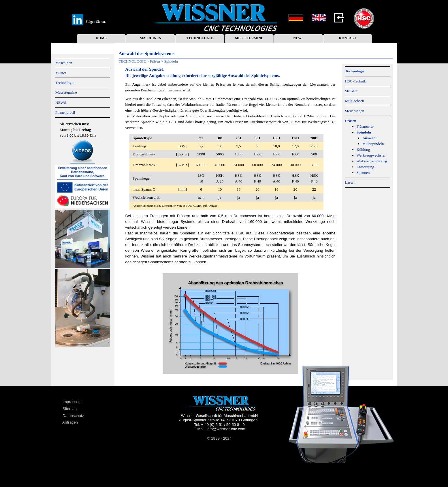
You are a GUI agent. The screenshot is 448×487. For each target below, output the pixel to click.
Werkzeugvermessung (372, 161)
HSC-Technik (356, 81)
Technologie (65, 83)
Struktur (351, 91)
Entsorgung (365, 167)
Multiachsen (355, 101)
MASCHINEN (151, 38)
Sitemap (70, 409)
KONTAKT (348, 38)
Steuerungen (355, 111)
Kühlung (363, 150)
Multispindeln (373, 144)
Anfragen (70, 422)
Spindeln (171, 61)
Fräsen (155, 61)
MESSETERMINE (249, 38)
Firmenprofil (65, 112)
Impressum (72, 402)
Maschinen (64, 63)
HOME (101, 38)
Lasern (350, 182)
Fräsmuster (365, 126)
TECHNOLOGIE (200, 38)
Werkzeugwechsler (371, 155)
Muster (61, 73)
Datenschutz (73, 416)
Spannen (363, 173)
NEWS (298, 38)
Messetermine (66, 92)
